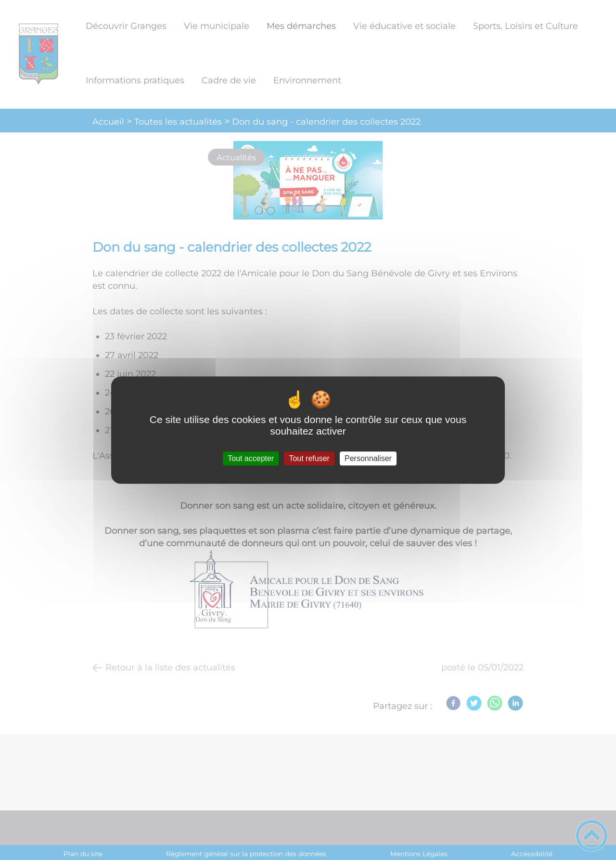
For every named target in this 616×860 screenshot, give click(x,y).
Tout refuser (309, 458)
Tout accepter (251, 458)
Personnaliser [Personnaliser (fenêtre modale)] (368, 458)
